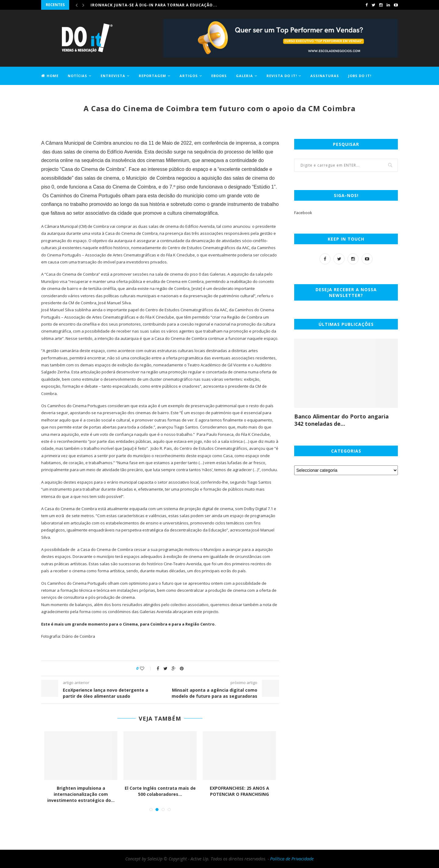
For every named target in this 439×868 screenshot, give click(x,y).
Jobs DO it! (360, 76)
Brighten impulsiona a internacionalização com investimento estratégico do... (81, 794)
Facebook (303, 213)
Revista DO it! (282, 76)
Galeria (244, 76)
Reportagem (152, 76)
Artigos (189, 76)
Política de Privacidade (292, 859)
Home (50, 76)
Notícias (77, 76)
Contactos (54, 93)
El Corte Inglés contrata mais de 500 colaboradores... (160, 791)
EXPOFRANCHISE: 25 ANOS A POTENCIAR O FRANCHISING (239, 791)
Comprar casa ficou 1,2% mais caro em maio (142, 5)
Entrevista (113, 76)
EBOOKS (219, 76)
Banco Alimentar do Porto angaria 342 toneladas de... (341, 420)
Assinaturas (325, 76)
